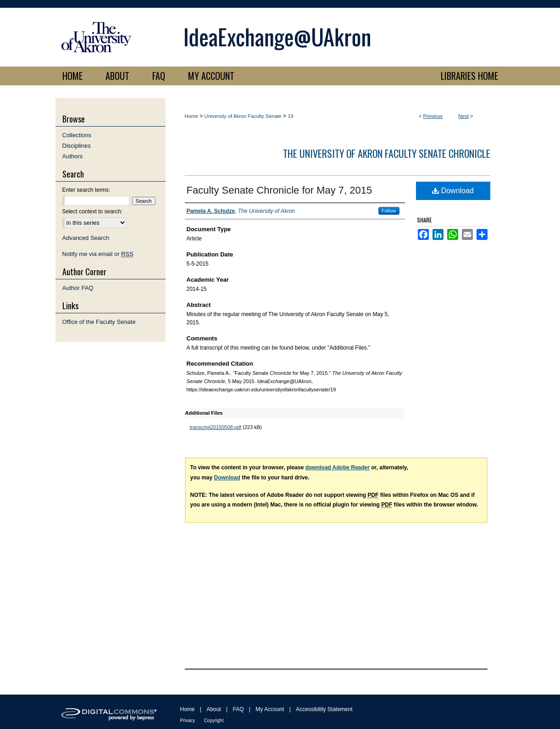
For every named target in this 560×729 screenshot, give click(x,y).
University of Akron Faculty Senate (243, 116)
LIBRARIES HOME (469, 76)
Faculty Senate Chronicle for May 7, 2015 (280, 190)
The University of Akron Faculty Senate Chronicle (387, 153)
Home (191, 116)
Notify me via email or (98, 254)
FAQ (238, 709)
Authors (73, 156)
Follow (389, 211)
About (213, 709)
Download (453, 191)
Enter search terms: (86, 190)
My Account (270, 709)
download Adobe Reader (338, 467)
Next (463, 116)
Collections (77, 135)
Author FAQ (78, 288)
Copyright (214, 721)
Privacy (188, 721)
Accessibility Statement (324, 709)
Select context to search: (92, 211)
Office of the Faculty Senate (99, 322)
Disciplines (77, 146)
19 (290, 116)
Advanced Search (86, 238)
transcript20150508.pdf (216, 427)
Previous (433, 116)
